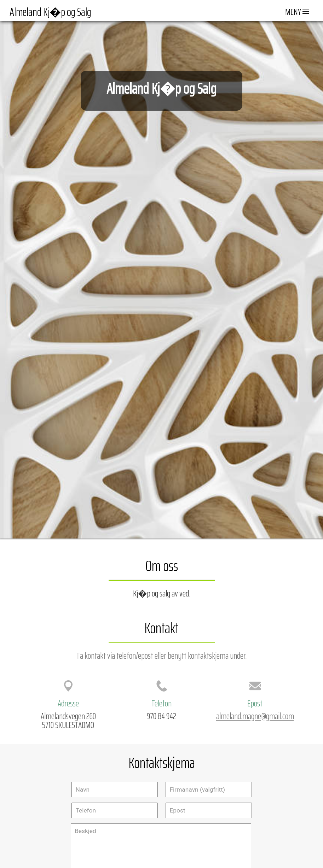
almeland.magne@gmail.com (255, 716)
